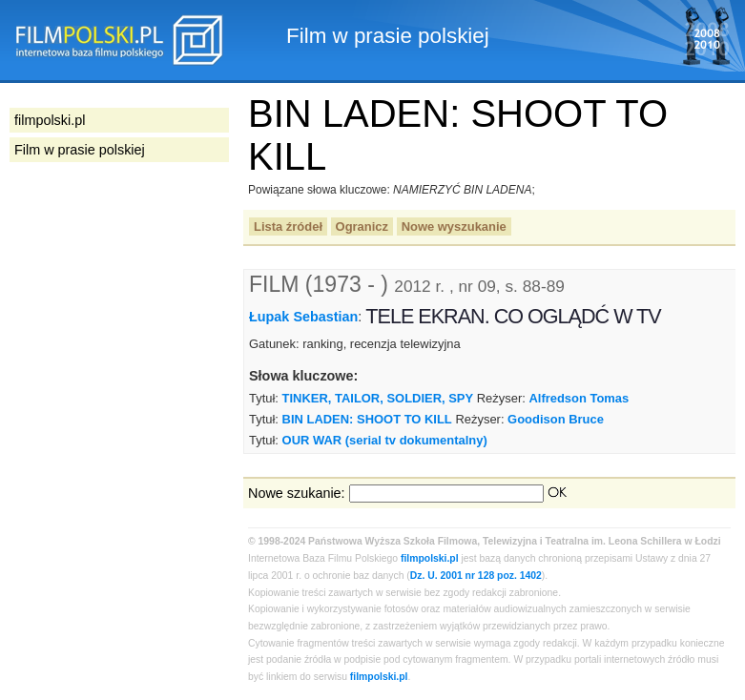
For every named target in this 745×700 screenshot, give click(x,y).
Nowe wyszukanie (454, 226)
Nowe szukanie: (297, 493)
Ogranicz (362, 226)
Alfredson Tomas (579, 398)
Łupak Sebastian (303, 317)
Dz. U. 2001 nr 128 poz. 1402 (476, 576)
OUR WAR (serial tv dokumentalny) (385, 440)
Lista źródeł (288, 226)
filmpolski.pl (430, 558)
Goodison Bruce (556, 419)
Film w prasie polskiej (80, 150)
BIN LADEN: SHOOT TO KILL (367, 419)
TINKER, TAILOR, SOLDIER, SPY (378, 398)
